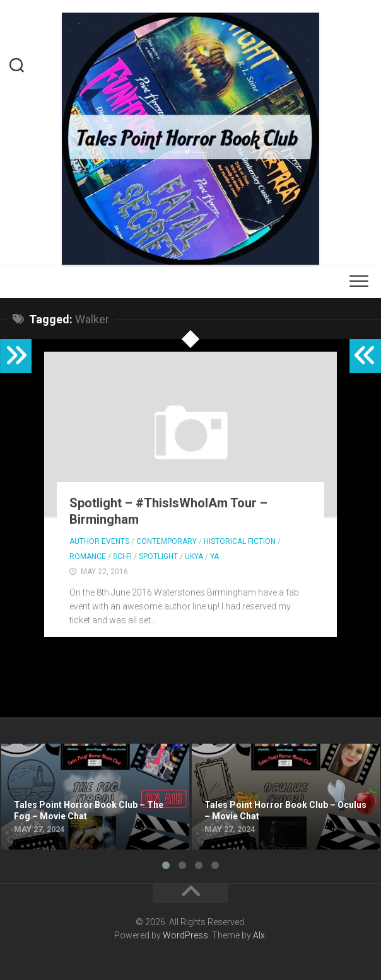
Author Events (99, 541)
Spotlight (158, 556)
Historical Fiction (240, 541)
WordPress (185, 935)
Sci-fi (122, 556)
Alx (259, 935)
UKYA (194, 556)
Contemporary (167, 541)
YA (214, 556)
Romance (88, 556)
